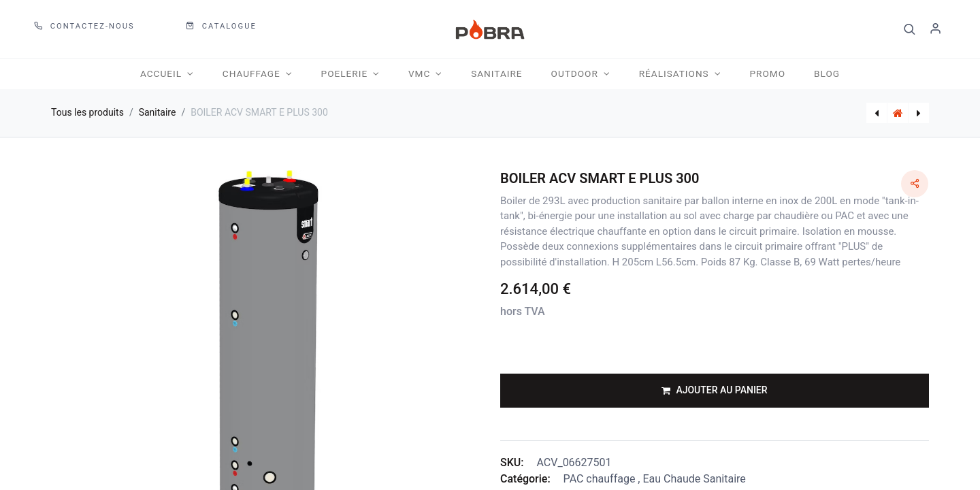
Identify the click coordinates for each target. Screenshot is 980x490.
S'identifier (936, 29)
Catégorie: (525, 479)
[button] (910, 29)
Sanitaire (158, 112)
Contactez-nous (84, 26)
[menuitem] (496, 74)
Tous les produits (87, 112)
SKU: (512, 462)
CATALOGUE (221, 26)
